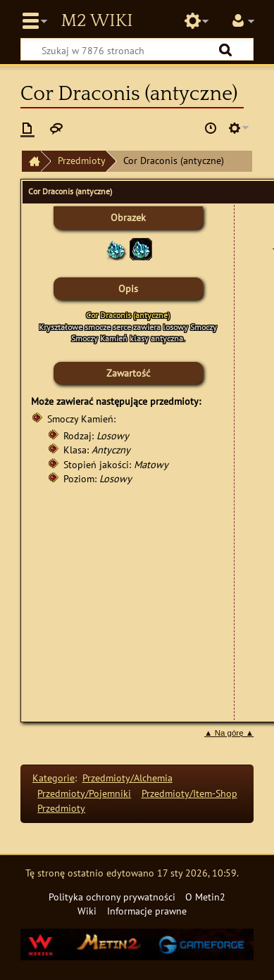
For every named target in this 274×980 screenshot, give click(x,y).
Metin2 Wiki (96, 21)
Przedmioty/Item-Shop (189, 793)
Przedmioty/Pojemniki (84, 793)
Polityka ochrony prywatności (112, 897)
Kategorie (54, 778)
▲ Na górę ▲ (229, 733)
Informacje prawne (147, 911)
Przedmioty (82, 160)
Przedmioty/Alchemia (127, 778)
